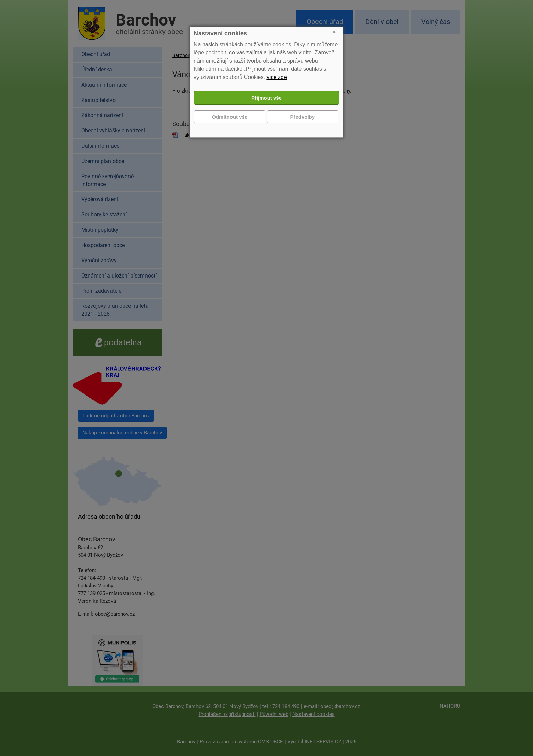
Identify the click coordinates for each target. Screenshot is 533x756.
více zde (277, 77)
